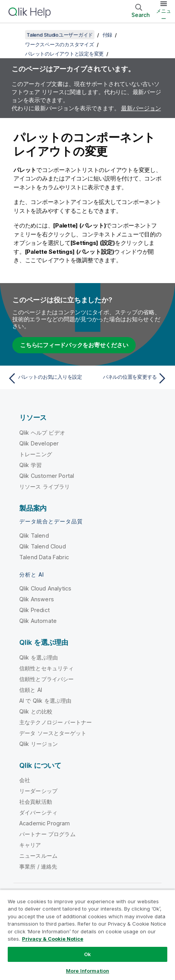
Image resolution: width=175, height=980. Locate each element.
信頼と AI (31, 690)
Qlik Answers (37, 599)
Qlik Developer (39, 443)
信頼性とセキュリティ (47, 668)
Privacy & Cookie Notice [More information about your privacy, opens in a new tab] (53, 939)
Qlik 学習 (30, 465)
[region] (87, 935)
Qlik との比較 (36, 711)
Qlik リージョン (39, 744)
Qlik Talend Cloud (43, 546)
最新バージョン (141, 108)
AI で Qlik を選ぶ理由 (45, 701)
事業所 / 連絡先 (38, 866)
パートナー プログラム (47, 834)
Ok (87, 954)
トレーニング (36, 454)
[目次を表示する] (15, 35)
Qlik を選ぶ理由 (39, 657)
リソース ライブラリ (45, 487)
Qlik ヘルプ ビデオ (42, 433)
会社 (25, 780)
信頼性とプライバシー (47, 679)
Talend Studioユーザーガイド (60, 35)
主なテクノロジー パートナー (56, 722)
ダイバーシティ (38, 812)
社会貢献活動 (36, 802)
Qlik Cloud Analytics (45, 588)
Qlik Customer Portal (47, 476)
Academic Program (45, 823)
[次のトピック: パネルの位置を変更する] (129, 378)
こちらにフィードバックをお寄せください (74, 345)
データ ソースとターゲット (53, 733)
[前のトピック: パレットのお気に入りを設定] (46, 378)
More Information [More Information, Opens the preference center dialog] (87, 971)
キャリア (30, 845)
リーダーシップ (38, 791)
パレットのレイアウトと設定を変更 (64, 54)
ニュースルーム (38, 856)
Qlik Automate (38, 621)
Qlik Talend (34, 536)
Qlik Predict (34, 610)
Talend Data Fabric (44, 557)
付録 (108, 35)
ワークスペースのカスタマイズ (60, 44)
